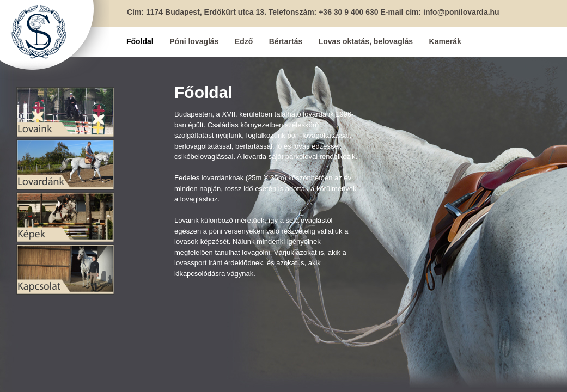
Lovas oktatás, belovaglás (366, 41)
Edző (244, 41)
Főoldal (140, 41)
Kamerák (445, 41)
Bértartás (286, 41)
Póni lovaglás (194, 41)
